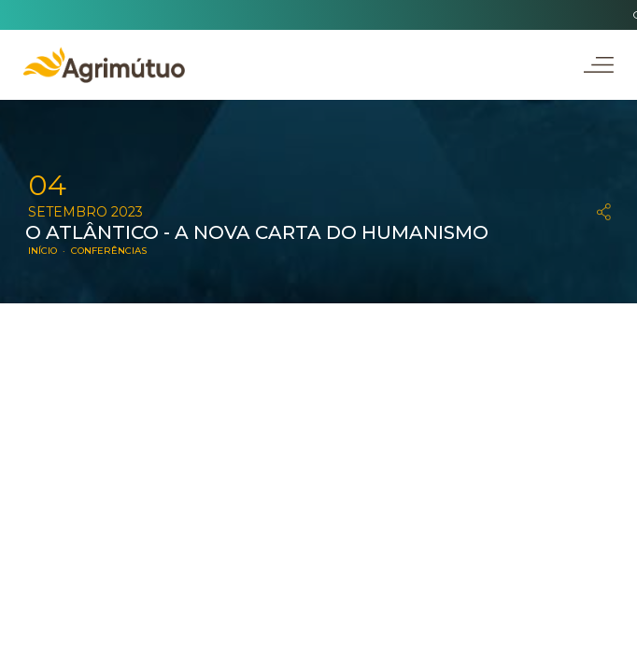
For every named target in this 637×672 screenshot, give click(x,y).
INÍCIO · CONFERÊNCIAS (87, 251)
